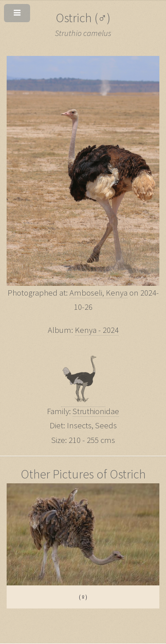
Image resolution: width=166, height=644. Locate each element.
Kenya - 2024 (97, 330)
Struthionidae (96, 411)
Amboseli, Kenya (98, 293)
